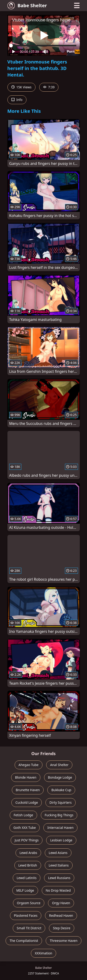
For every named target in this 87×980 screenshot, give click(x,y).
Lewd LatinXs (27, 878)
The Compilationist (24, 941)
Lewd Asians (58, 853)
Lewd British (28, 865)
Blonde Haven (26, 777)
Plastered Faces (26, 915)
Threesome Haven (63, 941)
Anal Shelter (59, 765)
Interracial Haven (60, 828)
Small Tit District (29, 928)
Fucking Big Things (59, 815)
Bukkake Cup (61, 790)
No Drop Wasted (58, 890)
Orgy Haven (61, 903)
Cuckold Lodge (27, 802)
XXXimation (43, 953)
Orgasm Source (29, 903)
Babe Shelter (27, 6)
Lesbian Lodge (61, 840)
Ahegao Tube (29, 765)
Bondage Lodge (60, 777)
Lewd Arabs (28, 853)
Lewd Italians (59, 865)
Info (17, 100)
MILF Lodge (25, 890)
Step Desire (62, 928)
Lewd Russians (59, 878)
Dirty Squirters (60, 802)
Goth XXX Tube (25, 828)
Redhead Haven (61, 915)
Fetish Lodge (23, 815)
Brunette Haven (28, 790)
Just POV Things (27, 840)
